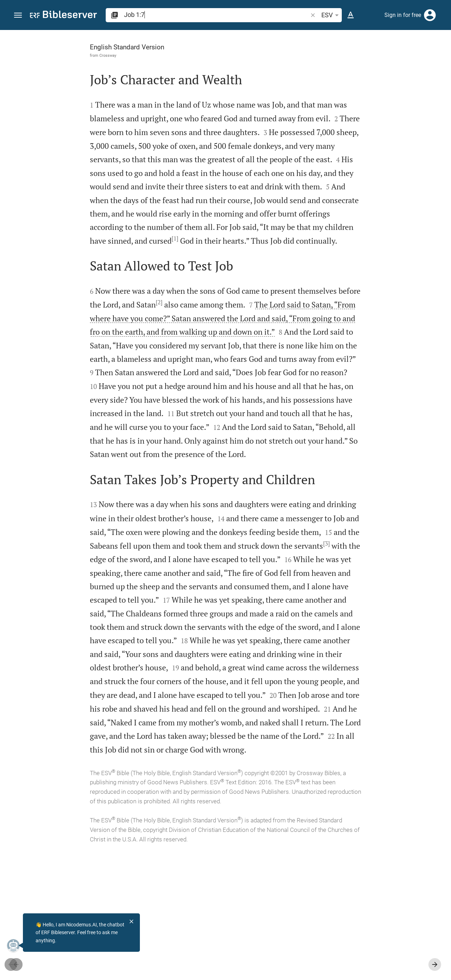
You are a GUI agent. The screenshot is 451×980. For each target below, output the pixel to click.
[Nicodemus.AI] (16, 945)
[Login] (430, 15)
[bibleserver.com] (63, 16)
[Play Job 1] (376, 369)
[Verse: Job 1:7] (341, 43)
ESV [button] (331, 15)
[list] (376, 255)
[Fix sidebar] (297, 36)
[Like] (312, 58)
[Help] (440, 58)
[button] (18, 15)
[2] (164, 329)
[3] (184, 624)
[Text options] (351, 15)
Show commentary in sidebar (358, 224)
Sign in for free (403, 15)
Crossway (48, 55)
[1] (241, 252)
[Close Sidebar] (297, 511)
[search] (217, 15)
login (390, 97)
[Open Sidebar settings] (428, 58)
